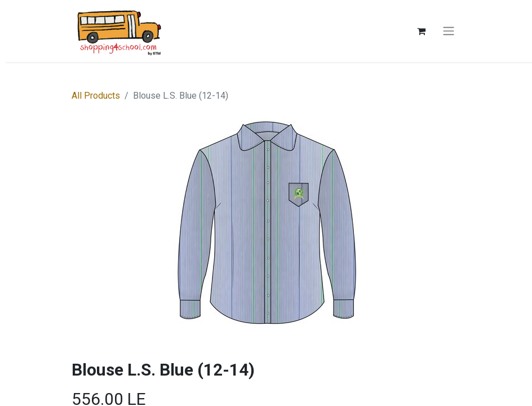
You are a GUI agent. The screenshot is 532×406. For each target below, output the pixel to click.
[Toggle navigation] (449, 31)
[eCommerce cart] (421, 31)
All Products (96, 96)
